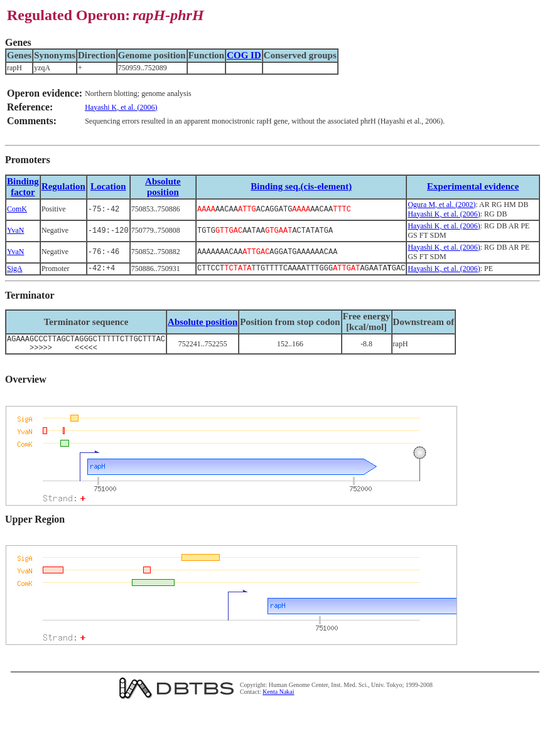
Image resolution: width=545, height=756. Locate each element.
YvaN (15, 230)
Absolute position (163, 187)
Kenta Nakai (278, 697)
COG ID (244, 55)
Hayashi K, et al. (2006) (121, 107)
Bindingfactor (23, 187)
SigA (15, 269)
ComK (17, 209)
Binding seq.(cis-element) (301, 186)
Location (108, 186)
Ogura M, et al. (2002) (441, 205)
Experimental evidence (473, 186)
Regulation (63, 186)
